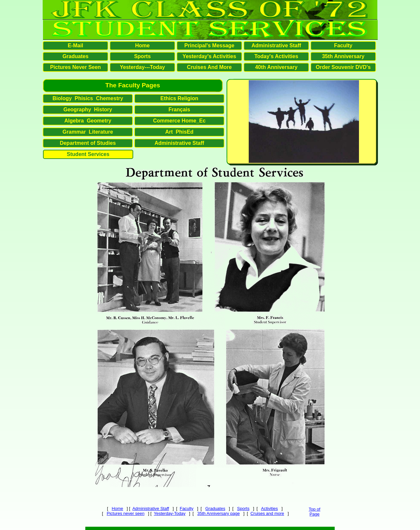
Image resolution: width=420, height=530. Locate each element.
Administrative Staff (151, 508)
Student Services (88, 154)
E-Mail (75, 45)
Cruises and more (267, 513)
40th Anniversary (276, 67)
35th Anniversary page (218, 513)
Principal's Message (209, 45)
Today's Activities (276, 56)
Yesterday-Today (170, 513)
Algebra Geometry (88, 121)
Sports (243, 508)
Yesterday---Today (142, 67)
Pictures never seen (126, 513)
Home (118, 508)
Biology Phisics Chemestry (88, 98)
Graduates (215, 508)
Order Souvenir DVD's (343, 67)
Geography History (88, 110)
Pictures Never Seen (76, 67)
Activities (270, 508)
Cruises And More (209, 67)
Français (179, 110)
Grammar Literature (88, 132)
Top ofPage (315, 512)
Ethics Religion (179, 98)
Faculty (187, 508)
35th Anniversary (343, 56)
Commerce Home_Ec (179, 121)
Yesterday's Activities (209, 56)
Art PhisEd (179, 132)
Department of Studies (88, 143)
